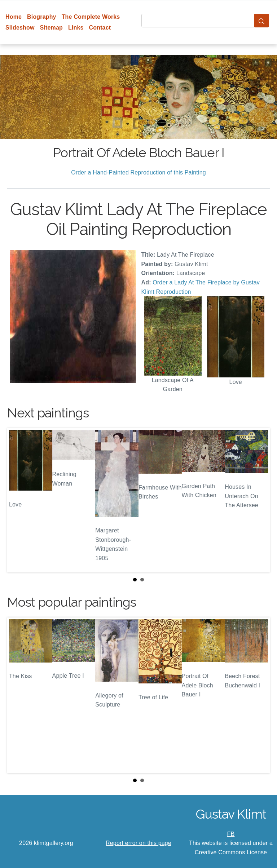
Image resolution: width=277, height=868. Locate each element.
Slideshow (20, 28)
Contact (100, 28)
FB (231, 834)
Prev (18, 500)
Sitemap (51, 28)
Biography (42, 17)
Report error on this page (138, 843)
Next (259, 500)
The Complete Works (91, 17)
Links (76, 28)
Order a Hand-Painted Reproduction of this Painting (138, 172)
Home (14, 17)
